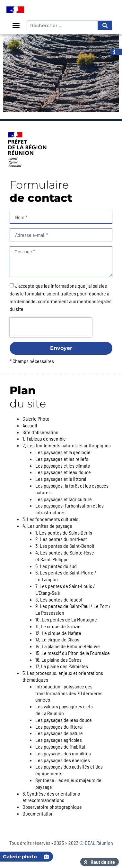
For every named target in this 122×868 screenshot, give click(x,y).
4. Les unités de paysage (47, 526)
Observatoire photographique (52, 807)
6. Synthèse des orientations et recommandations (51, 797)
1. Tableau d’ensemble (44, 439)
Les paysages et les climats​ (63, 466)
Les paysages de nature (59, 733)
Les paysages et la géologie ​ (63, 452)
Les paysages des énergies (63, 760)
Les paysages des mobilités (63, 753)
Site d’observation (40, 432)
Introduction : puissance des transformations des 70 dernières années (69, 693)
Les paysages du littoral (59, 727)
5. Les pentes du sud (56, 566)
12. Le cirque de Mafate (58, 633)
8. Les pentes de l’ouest (59, 599)
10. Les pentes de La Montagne (66, 619)
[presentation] (51, 327)
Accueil (30, 425)
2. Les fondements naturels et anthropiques (67, 445)
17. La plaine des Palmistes (62, 666)
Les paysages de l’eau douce (64, 720)
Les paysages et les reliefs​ (62, 459)
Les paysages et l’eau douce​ (63, 472)
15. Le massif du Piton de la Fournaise (73, 653)
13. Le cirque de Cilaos (57, 639)
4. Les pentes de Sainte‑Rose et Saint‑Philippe (65, 556)
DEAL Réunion (99, 843)
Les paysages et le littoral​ (61, 479)
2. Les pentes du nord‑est (61, 539)
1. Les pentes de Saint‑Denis (64, 532)
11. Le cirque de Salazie (58, 626)
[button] (16, 25)
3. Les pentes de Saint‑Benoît (65, 546)
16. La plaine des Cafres (58, 660)
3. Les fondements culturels (50, 519)
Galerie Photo (36, 419)
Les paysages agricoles (59, 740)
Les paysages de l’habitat (60, 747)
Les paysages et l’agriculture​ (64, 499)
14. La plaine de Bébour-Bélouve (68, 646)
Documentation (38, 813)
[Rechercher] (105, 25)
